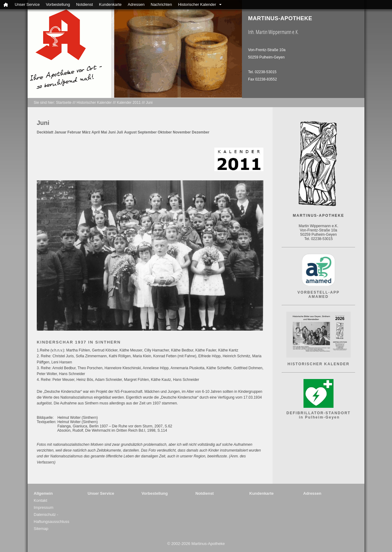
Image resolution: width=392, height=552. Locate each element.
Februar (74, 132)
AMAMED (318, 297)
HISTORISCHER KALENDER (318, 364)
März (86, 132)
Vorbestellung (58, 4)
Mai (104, 132)
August (130, 132)
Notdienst (84, 4)
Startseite (64, 103)
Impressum (43, 507)
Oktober (165, 132)
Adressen (136, 4)
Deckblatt (45, 132)
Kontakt (40, 500)
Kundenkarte (110, 4)
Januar (60, 132)
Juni (149, 103)
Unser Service (27, 4)
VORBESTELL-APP (318, 292)
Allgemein (43, 493)
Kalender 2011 (129, 103)
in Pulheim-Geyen (319, 417)
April (96, 132)
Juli (120, 132)
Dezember (200, 132)
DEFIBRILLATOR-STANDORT (318, 413)
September (147, 132)
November (182, 132)
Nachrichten (161, 4)
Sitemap (41, 529)
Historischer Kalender (197, 4)
